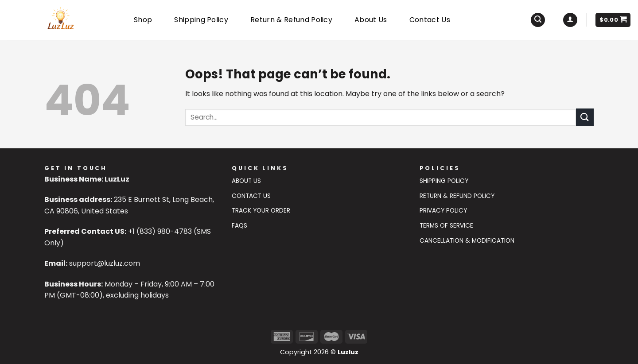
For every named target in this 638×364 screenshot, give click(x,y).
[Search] (538, 20)
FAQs (239, 226)
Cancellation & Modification (467, 241)
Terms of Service (446, 226)
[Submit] (585, 117)
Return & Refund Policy (291, 20)
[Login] (570, 20)
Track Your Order (261, 211)
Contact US (251, 196)
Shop (143, 20)
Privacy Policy (443, 211)
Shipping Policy (201, 20)
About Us (371, 20)
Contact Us (430, 20)
